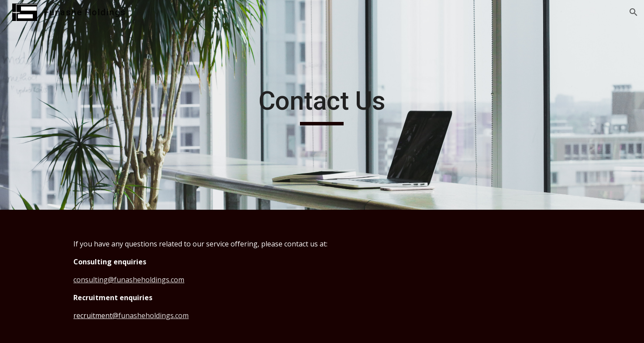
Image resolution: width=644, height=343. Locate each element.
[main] (322, 105)
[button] (634, 12)
